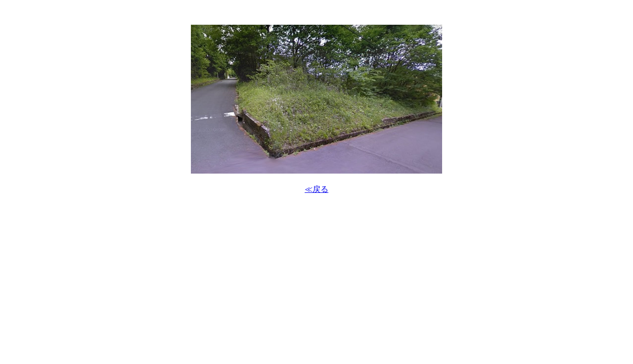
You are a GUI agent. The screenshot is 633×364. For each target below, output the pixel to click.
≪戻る (316, 189)
